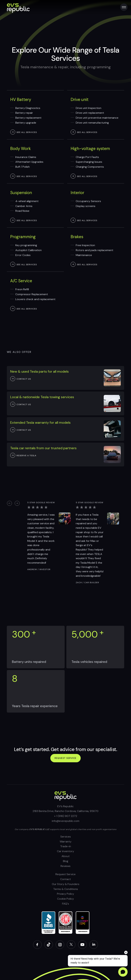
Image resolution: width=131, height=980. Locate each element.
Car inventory (65, 851)
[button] (9, 503)
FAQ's (65, 904)
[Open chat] (123, 972)
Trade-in (66, 846)
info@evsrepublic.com (66, 821)
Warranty (66, 842)
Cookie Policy (65, 899)
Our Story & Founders (66, 884)
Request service (65, 758)
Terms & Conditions (66, 889)
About (66, 856)
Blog (66, 861)
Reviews (65, 866)
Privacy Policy (65, 894)
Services (66, 837)
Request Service (65, 874)
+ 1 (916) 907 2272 (66, 816)
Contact (65, 879)
